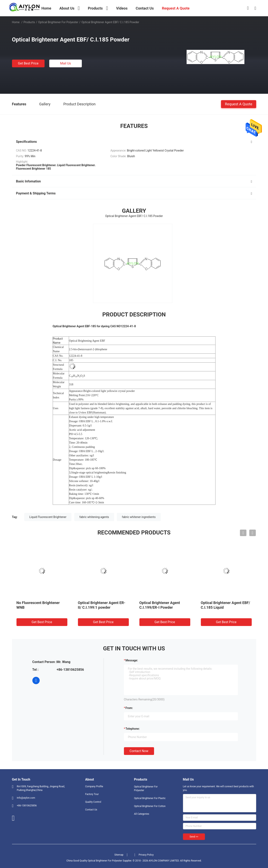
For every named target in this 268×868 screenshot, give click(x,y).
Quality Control (93, 802)
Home (16, 22)
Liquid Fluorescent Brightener (48, 517)
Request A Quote (238, 104)
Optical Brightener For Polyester (58, 22)
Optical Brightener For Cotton (150, 806)
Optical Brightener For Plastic (150, 798)
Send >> (194, 837)
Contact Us (91, 810)
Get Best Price (28, 63)
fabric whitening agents (94, 517)
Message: (132, 660)
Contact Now (139, 751)
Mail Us (65, 63)
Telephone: (133, 729)
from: (129, 708)
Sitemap (119, 855)
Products (29, 22)
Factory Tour (92, 794)
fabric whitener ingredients (139, 517)
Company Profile (94, 786)
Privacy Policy (146, 855)
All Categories (142, 814)
